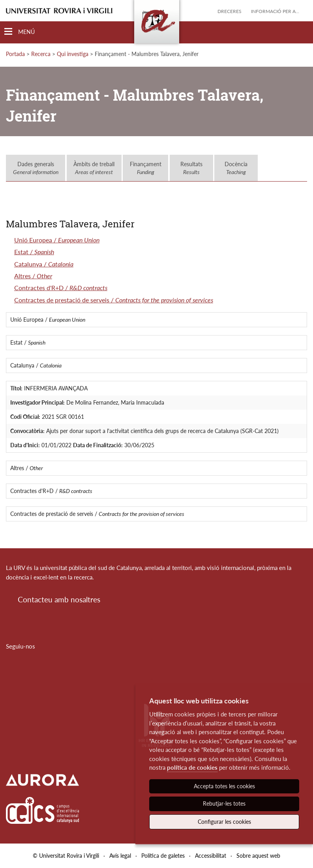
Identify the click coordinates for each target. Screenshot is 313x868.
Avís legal (120, 856)
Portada (15, 54)
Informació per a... (275, 11)
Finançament (146, 168)
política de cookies (192, 767)
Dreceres (230, 11)
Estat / (34, 252)
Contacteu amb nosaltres (59, 599)
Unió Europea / (57, 240)
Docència (236, 168)
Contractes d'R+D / (61, 288)
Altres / (33, 276)
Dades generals (36, 168)
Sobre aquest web (258, 856)
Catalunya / (44, 264)
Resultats (191, 168)
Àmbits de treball (94, 168)
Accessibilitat (211, 856)
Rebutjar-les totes (224, 803)
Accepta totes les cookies (224, 786)
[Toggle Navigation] (20, 32)
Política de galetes (163, 856)
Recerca (41, 54)
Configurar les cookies (224, 822)
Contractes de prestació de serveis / (114, 300)
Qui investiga (73, 54)
